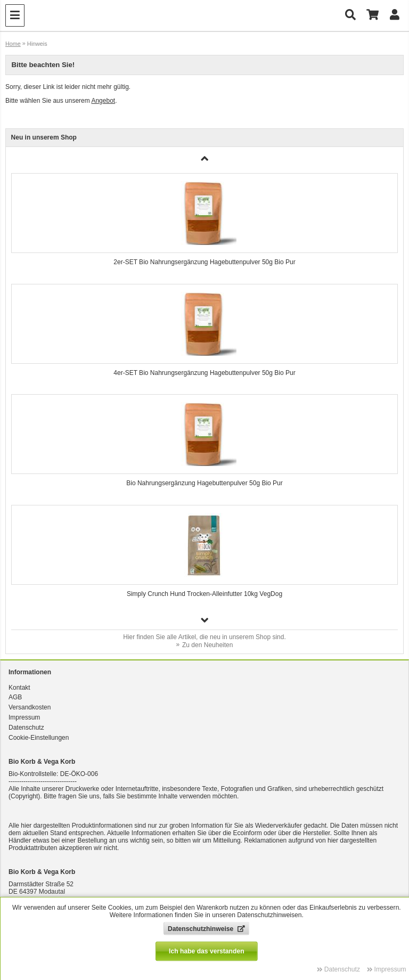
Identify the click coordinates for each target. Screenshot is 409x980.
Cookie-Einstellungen (39, 738)
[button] (205, 620)
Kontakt (19, 688)
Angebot (103, 101)
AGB (15, 697)
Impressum (24, 717)
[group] (205, 223)
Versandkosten (30, 707)
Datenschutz (26, 728)
